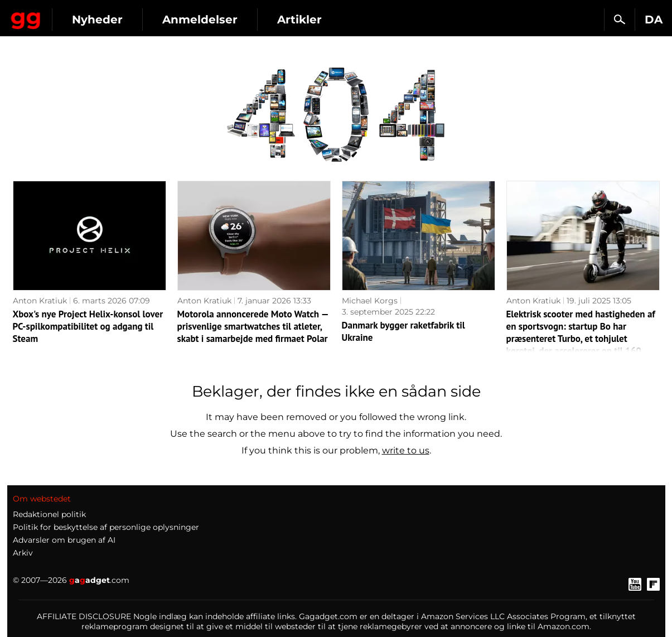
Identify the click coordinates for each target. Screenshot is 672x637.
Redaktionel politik (49, 514)
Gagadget (75, 15)
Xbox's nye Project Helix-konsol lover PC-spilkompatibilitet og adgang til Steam (88, 326)
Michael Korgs (370, 301)
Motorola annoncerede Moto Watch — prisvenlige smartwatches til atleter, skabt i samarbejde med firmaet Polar (253, 326)
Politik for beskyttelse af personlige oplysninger (106, 527)
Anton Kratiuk (40, 301)
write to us (406, 450)
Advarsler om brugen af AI (64, 540)
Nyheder (195, 20)
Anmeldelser (298, 20)
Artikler (398, 20)
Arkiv (23, 553)
